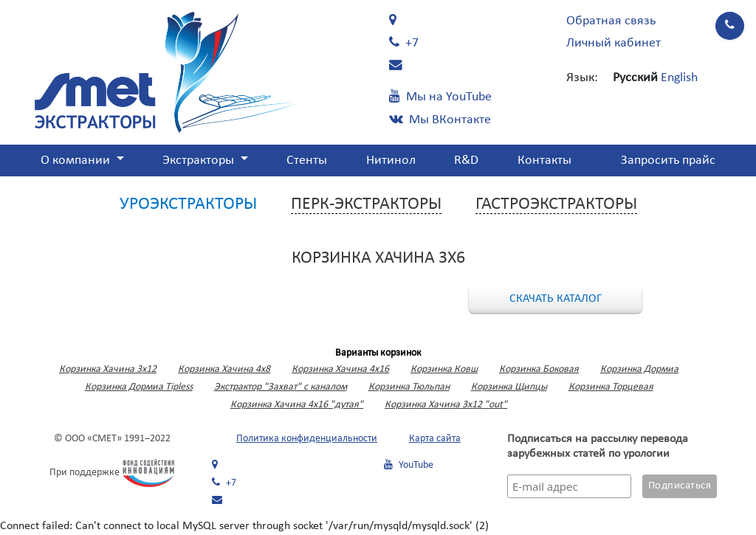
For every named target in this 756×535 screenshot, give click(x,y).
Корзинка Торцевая (611, 387)
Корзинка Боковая (539, 369)
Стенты (307, 160)
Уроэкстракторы (188, 204)
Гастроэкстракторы (556, 204)
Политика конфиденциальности (307, 439)
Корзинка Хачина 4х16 (340, 369)
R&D (466, 160)
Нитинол (391, 160)
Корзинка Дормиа (639, 369)
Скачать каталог (556, 299)
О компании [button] (77, 160)
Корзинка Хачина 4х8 (224, 369)
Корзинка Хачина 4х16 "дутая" (297, 405)
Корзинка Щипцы (509, 387)
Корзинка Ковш (444, 369)
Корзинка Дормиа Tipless (139, 387)
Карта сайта (435, 439)
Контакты (544, 160)
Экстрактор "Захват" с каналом (281, 387)
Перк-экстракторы (366, 204)
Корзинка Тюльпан (409, 387)
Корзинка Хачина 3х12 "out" (446, 405)
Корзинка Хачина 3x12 (108, 369)
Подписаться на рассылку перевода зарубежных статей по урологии (598, 446)
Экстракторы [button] (200, 160)
